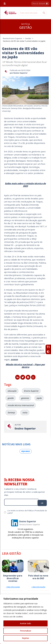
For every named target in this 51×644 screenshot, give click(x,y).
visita (25, 413)
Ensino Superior (31, 391)
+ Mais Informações (13, 587)
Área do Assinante (40, 3)
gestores (25, 398)
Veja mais (26, 451)
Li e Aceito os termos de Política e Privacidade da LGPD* (27, 512)
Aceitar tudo (26, 623)
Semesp (11, 413)
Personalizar (26, 631)
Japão (39, 398)
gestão (11, 398)
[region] (26, 619)
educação (12, 391)
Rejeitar (26, 638)
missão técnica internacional (21, 405)
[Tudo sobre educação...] (30, 13)
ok (42, 503)
